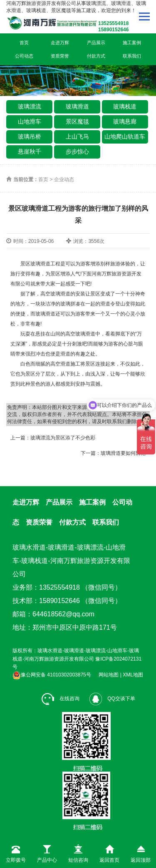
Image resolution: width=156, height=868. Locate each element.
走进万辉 (60, 43)
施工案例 (132, 43)
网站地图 (109, 675)
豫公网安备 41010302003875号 (52, 675)
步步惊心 (77, 151)
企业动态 (64, 179)
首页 (24, 43)
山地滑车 (30, 121)
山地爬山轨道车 (125, 136)
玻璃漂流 (30, 106)
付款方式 (96, 56)
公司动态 (24, 56)
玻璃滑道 (77, 106)
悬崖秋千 (30, 151)
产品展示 (96, 43)
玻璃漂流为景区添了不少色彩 (63, 438)
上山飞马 (77, 136)
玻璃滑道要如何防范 (123, 453)
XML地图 (133, 675)
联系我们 (132, 56)
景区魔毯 (77, 121)
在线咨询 (61, 699)
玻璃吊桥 (30, 136)
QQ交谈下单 (112, 699)
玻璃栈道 (125, 106)
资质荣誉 (60, 56)
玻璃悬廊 (125, 121)
